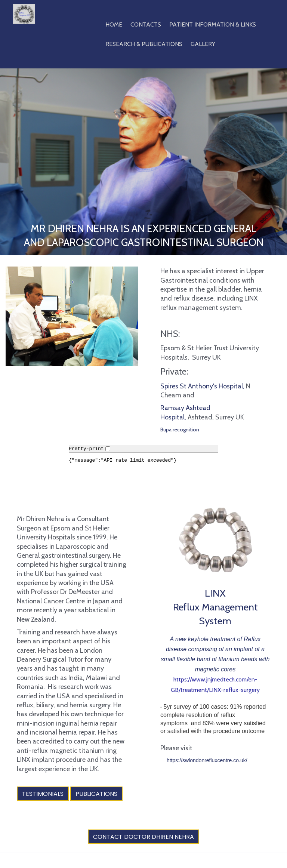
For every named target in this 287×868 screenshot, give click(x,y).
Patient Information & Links (213, 24)
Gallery (203, 44)
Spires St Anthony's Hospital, (203, 386)
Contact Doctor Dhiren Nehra (143, 837)
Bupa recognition (180, 430)
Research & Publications (144, 44)
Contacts (146, 24)
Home (114, 24)
